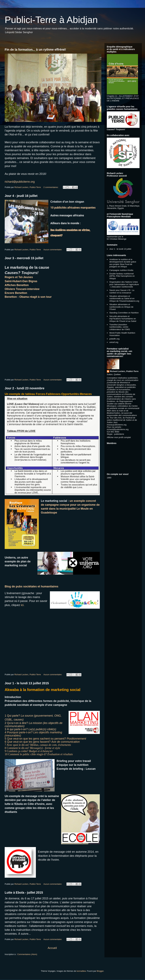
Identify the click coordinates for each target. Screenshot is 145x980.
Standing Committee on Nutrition (124, 313)
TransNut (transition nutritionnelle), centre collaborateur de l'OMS (120, 327)
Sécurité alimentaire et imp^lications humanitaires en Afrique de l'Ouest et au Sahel (123, 319)
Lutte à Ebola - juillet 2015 (24, 893)
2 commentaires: (51, 187)
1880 (109, 478)
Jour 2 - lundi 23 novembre (25, 388)
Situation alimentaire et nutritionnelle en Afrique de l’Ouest (121, 307)
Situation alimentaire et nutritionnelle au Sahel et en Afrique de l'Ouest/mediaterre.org (124, 299)
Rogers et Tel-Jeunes (19, 277)
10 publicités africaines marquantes (73, 208)
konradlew (81, 971)
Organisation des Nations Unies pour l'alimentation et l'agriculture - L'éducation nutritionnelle (124, 284)
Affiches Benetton (17, 285)
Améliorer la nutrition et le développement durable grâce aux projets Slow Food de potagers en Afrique (123, 263)
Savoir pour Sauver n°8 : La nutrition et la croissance (122, 291)
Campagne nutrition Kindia (121, 270)
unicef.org (114, 342)
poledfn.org (114, 339)
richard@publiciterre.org (20, 182)
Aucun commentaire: (53, 250)
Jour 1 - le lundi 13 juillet (120, 249)
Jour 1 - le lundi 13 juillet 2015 (27, 683)
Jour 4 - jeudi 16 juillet (21, 196)
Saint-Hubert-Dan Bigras (21, 281)
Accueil (52, 948)
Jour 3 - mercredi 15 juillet (24, 258)
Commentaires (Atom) (27, 954)
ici (22, 605)
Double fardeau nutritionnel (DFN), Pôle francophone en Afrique (122, 276)
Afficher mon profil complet (119, 437)
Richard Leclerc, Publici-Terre (124, 371)
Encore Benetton (16, 293)
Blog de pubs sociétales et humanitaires (31, 586)
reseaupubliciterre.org (117, 425)
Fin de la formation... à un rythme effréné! (35, 50)
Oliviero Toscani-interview (22, 289)
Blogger (100, 971)
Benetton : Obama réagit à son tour (28, 297)
